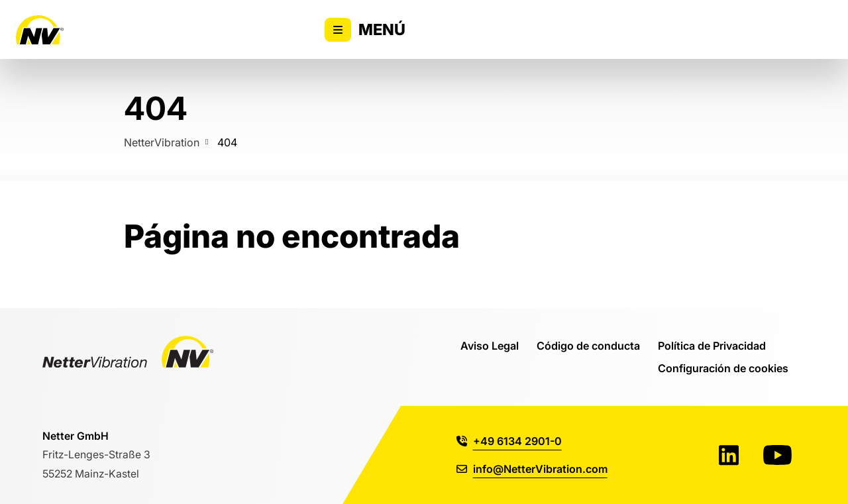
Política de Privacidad (712, 345)
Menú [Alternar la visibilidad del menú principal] (365, 30)
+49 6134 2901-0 (509, 441)
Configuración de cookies (723, 368)
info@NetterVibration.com (532, 469)
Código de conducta (588, 345)
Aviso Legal (490, 345)
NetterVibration (162, 142)
